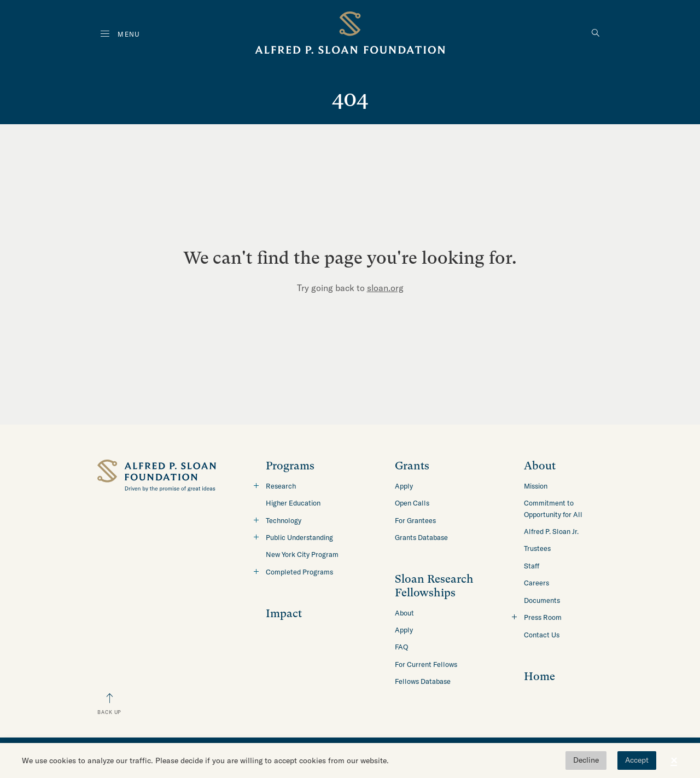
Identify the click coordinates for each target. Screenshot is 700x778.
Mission (536, 486)
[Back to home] (350, 35)
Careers (536, 583)
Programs (290, 466)
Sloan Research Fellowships (434, 586)
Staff (532, 566)
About (404, 613)
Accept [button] (637, 760)
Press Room (543, 617)
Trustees (537, 548)
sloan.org (385, 288)
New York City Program (302, 554)
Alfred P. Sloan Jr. (551, 531)
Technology (284, 520)
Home (539, 677)
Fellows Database (423, 681)
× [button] (674, 760)
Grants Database (421, 537)
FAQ (401, 647)
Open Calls (412, 503)
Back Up (109, 712)
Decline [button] (586, 760)
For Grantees (415, 520)
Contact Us (542, 635)
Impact (284, 614)
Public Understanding (299, 537)
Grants (412, 466)
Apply (404, 486)
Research (281, 486)
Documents (542, 600)
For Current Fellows (426, 664)
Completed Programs (299, 572)
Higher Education (293, 503)
